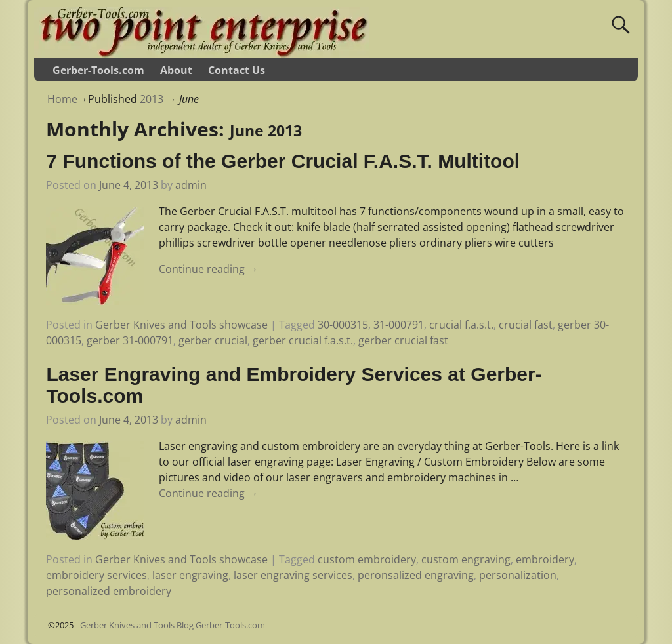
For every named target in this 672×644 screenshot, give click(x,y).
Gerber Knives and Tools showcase (181, 325)
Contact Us (237, 70)
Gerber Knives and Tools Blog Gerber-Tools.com (173, 625)
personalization (518, 575)
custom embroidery (367, 559)
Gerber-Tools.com (98, 70)
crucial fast (526, 325)
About (176, 70)
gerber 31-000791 (130, 340)
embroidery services (96, 575)
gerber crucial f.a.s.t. (303, 340)
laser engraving (190, 575)
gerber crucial (213, 340)
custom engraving (466, 559)
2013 (152, 99)
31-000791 (399, 325)
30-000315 (343, 325)
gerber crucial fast (403, 340)
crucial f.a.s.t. (461, 325)
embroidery (545, 559)
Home (62, 99)
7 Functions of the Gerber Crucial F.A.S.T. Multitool (283, 161)
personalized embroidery (109, 591)
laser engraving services (293, 575)
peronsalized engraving (416, 575)
